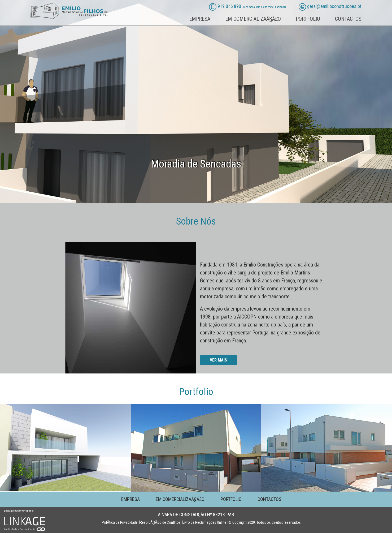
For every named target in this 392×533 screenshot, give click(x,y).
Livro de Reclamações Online (204, 522)
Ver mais (218, 360)
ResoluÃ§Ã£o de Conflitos (160, 522)
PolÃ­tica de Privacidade (120, 522)
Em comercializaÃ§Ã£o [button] (253, 19)
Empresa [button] (200, 19)
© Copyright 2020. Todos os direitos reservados (265, 522)
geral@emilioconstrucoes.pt (334, 6)
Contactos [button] (348, 19)
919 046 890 (229, 6)
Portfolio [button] (308, 19)
